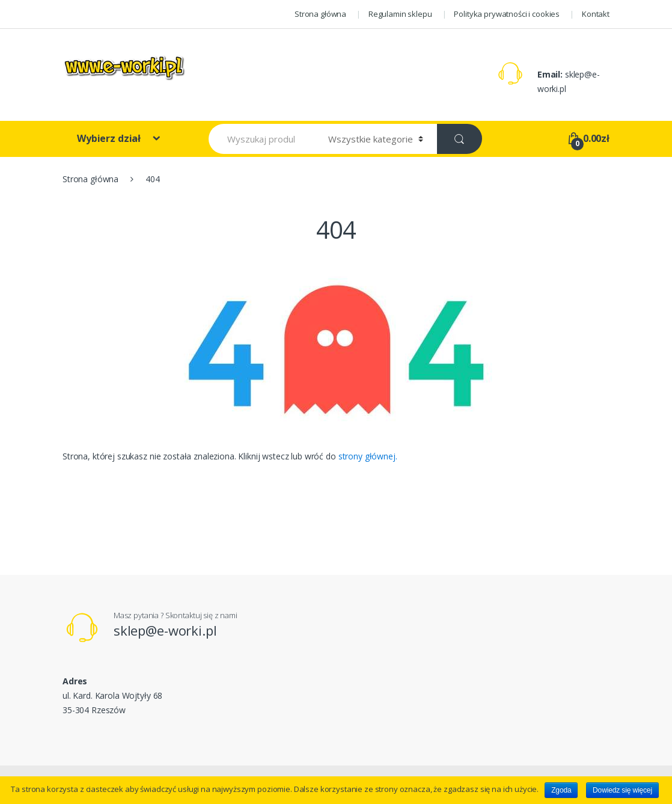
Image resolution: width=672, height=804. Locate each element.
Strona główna (320, 14)
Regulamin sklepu (400, 14)
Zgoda (561, 790)
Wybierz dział (110, 138)
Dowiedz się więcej (622, 790)
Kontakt (596, 14)
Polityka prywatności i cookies (507, 14)
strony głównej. (368, 456)
